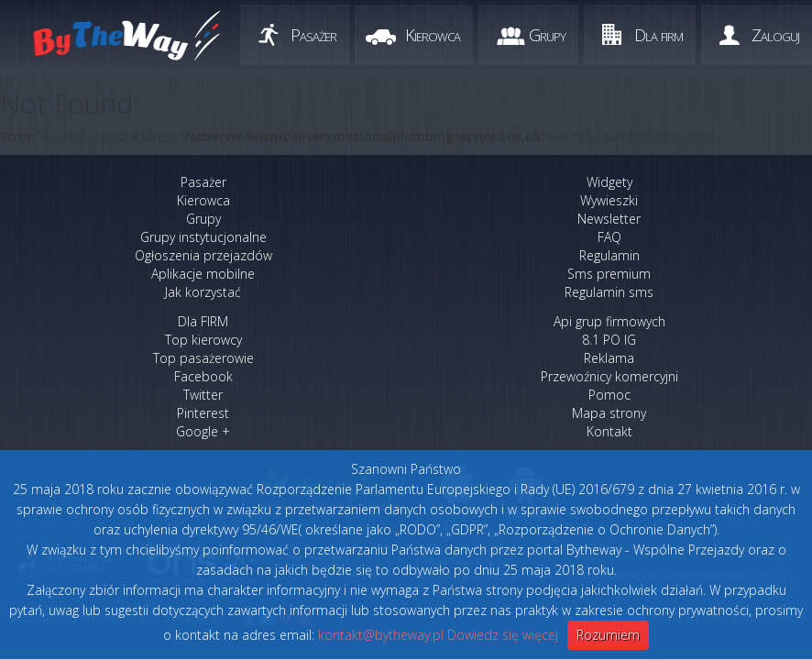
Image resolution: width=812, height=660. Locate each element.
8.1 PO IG (609, 340)
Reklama (609, 358)
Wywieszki (609, 200)
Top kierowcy (203, 340)
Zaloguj (775, 35)
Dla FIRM (203, 321)
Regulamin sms (609, 292)
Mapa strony (609, 413)
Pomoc (609, 395)
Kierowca (433, 35)
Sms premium (609, 274)
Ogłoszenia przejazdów (203, 255)
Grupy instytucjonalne (203, 237)
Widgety (609, 182)
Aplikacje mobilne (203, 274)
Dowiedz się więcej (503, 635)
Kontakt (609, 431)
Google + (203, 431)
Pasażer (313, 35)
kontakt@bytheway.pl (381, 635)
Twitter (203, 395)
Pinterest (203, 413)
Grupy (547, 35)
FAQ (609, 237)
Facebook (203, 376)
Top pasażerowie (203, 358)
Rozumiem (608, 635)
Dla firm (658, 35)
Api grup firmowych (609, 321)
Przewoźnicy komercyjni (609, 376)
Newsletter (609, 219)
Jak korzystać (203, 292)
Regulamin (609, 255)
